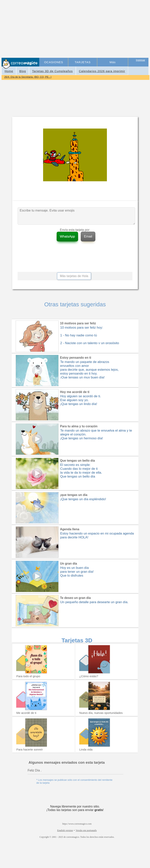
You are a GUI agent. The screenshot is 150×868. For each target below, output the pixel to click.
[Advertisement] (94, 29)
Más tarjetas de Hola (74, 276)
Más (113, 62)
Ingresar (141, 60)
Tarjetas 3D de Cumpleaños (52, 71)
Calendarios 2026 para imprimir (102, 71)
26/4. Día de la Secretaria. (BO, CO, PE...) (28, 77)
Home (9, 71)
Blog (23, 71)
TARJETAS (83, 62)
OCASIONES (54, 62)
